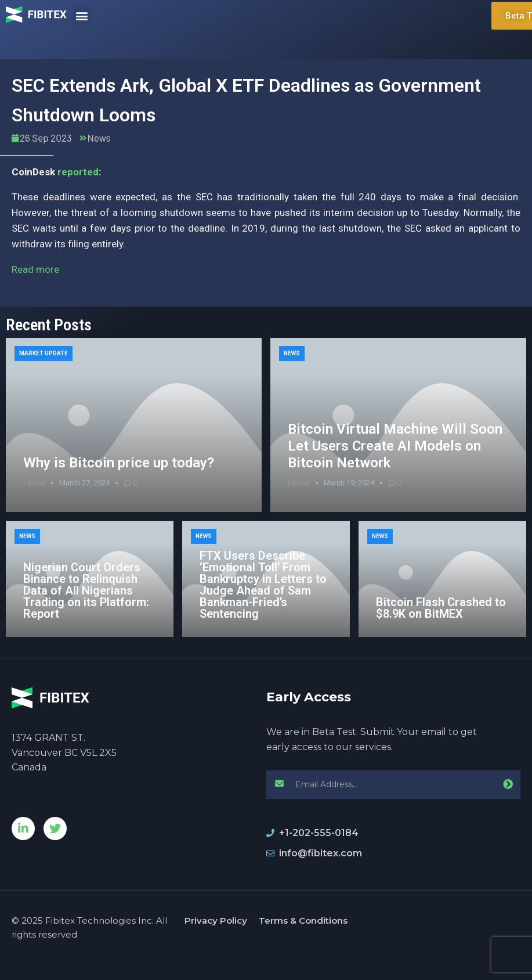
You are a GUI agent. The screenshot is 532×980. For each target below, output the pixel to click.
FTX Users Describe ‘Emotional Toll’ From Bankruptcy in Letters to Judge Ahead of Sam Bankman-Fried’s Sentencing (263, 585)
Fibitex (34, 483)
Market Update (44, 353)
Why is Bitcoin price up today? (119, 463)
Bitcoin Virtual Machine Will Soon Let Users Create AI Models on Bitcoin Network (395, 446)
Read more (35, 269)
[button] (82, 15)
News (99, 138)
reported (78, 172)
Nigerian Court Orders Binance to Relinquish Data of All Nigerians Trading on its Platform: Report (86, 590)
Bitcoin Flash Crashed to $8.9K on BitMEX (441, 608)
